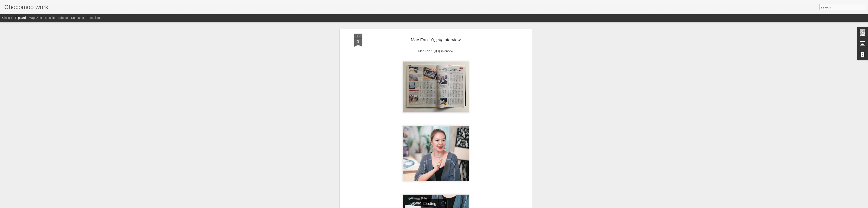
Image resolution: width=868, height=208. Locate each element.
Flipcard (20, 18)
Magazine (35, 18)
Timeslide (93, 18)
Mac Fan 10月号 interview (436, 38)
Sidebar (63, 18)
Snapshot (78, 18)
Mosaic (50, 18)
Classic (7, 18)
